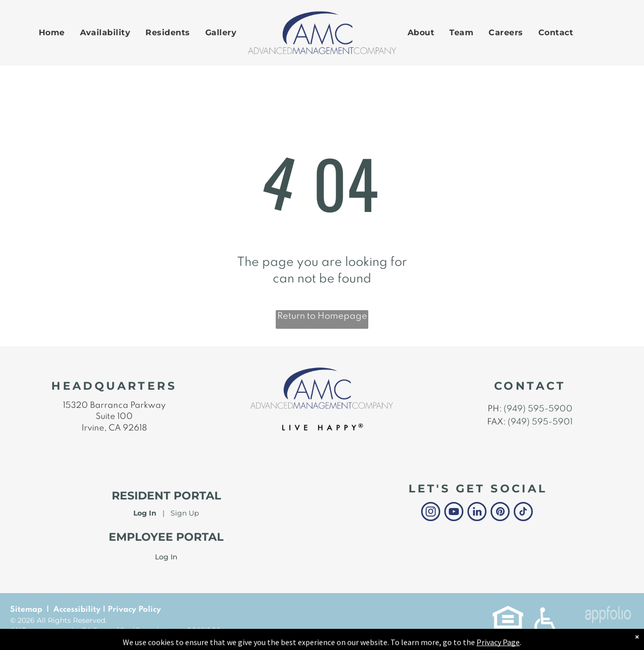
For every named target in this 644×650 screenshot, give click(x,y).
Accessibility (77, 610)
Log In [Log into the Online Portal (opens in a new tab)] (145, 513)
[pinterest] (500, 513)
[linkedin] (477, 513)
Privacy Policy (134, 610)
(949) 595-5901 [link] (540, 422)
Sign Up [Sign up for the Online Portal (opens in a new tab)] (185, 513)
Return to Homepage (322, 316)
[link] (508, 611)
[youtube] (454, 513)
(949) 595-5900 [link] (538, 409)
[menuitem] (52, 33)
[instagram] (431, 513)
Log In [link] (166, 557)
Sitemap (26, 610)
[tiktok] (523, 513)
